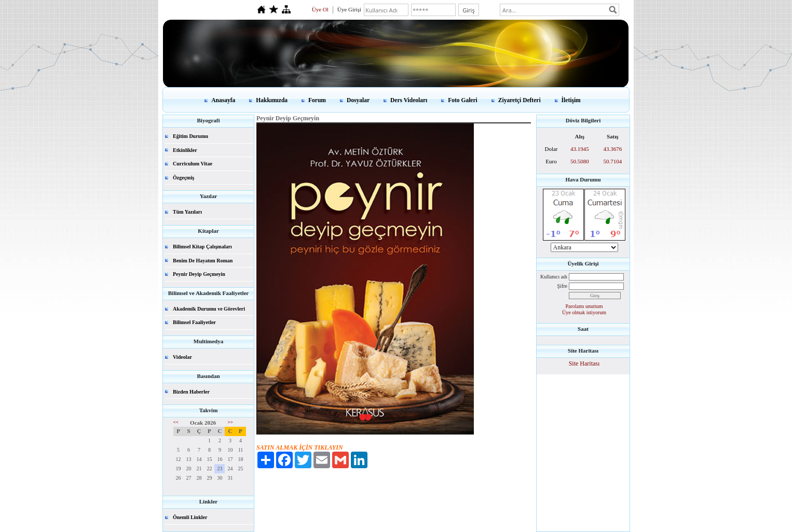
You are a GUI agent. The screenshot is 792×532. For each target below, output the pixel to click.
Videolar (182, 357)
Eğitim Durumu (190, 136)
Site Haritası (584, 363)
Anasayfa (223, 100)
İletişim (571, 100)
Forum (317, 100)
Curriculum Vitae (193, 164)
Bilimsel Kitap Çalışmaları (202, 247)
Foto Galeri (463, 100)
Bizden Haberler (191, 392)
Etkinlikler (185, 150)
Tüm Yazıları (187, 212)
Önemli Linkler (190, 517)
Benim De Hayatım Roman (203, 261)
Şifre (562, 286)
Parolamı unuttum (584, 306)
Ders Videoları (409, 100)
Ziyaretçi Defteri (520, 100)
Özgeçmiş (183, 178)
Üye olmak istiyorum (584, 312)
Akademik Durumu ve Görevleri (209, 309)
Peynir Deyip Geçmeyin (199, 274)
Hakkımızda (272, 100)
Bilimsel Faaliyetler (194, 322)
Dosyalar (358, 100)
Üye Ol (320, 9)
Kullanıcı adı (554, 277)
